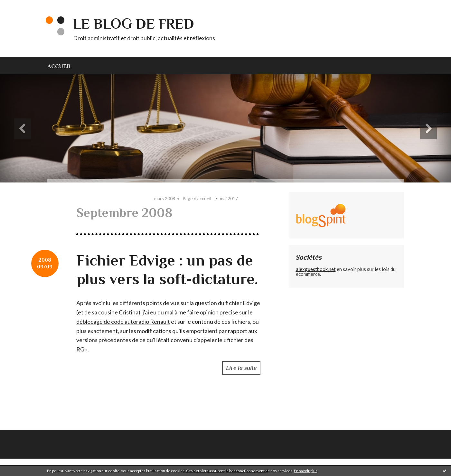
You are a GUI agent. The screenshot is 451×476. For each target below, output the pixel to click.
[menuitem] (64, 66)
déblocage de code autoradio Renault (123, 322)
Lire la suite (241, 368)
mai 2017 (229, 198)
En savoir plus (306, 471)
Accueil (60, 66)
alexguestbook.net (316, 269)
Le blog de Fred (134, 24)
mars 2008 (165, 198)
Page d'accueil (197, 198)
